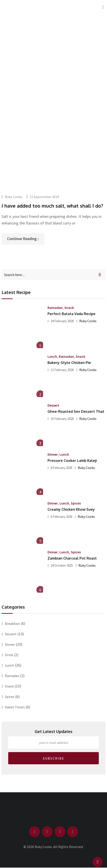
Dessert (53, 405)
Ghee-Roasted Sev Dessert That (76, 411)
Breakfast (12, 624)
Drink (9, 655)
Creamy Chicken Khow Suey (71, 509)
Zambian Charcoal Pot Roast (72, 558)
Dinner (53, 454)
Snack (69, 308)
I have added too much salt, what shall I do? (52, 206)
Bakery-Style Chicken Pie (69, 363)
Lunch (52, 356)
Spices (76, 503)
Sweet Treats (15, 707)
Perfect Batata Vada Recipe (71, 314)
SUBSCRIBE (54, 758)
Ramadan (55, 308)
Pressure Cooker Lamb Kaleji (72, 461)
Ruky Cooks (13, 197)
